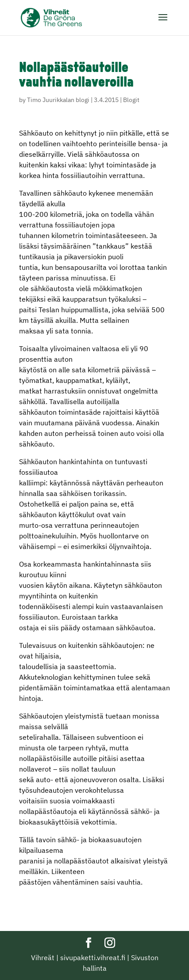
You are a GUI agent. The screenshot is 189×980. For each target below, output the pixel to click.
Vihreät (43, 957)
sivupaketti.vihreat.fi (93, 957)
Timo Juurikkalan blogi (58, 100)
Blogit (131, 100)
